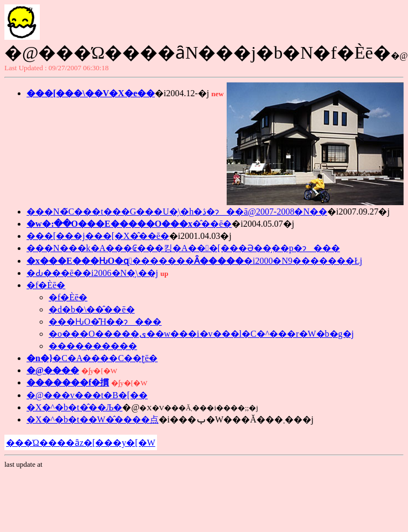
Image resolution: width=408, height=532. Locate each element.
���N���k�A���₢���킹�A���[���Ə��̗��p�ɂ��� (183, 248)
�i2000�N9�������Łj (194, 261)
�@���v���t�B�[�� (87, 395)
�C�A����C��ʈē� (92, 358)
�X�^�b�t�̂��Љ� (74, 407)
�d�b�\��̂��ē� (92, 309)
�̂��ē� (129, 224)
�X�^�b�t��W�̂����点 (93, 419)
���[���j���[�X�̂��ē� (98, 236)
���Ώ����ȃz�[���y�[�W (81, 443)
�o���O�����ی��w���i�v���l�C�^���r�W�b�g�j (201, 334)
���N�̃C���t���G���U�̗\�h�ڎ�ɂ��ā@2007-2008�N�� (177, 212)
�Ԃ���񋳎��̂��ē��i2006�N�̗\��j (92, 273)
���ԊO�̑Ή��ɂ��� (105, 322)
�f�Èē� (46, 285)
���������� (93, 346)
